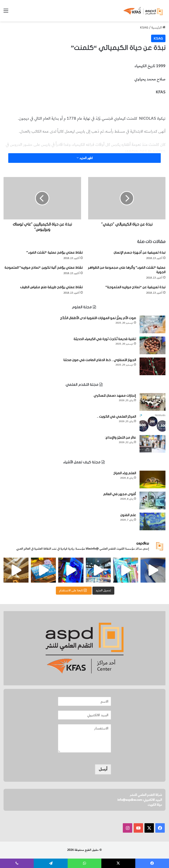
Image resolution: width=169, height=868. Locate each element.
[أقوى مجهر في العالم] (153, 500)
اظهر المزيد (85, 158)
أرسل (103, 769)
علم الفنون (128, 515)
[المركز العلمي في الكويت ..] (153, 423)
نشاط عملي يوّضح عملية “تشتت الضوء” (55, 253)
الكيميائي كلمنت (153, 105)
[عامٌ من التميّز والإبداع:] (153, 444)
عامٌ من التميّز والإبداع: (120, 438)
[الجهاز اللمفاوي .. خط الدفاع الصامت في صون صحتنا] (153, 366)
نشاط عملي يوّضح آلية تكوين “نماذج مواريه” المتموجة (44, 268)
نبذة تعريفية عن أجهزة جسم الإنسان (140, 253)
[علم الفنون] (153, 521)
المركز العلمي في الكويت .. (116, 417)
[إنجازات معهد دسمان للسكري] (153, 402)
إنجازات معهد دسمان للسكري (115, 396)
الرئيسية (158, 27)
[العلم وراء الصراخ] (153, 479)
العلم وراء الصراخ (125, 473)
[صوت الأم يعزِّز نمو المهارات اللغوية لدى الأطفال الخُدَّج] (153, 324)
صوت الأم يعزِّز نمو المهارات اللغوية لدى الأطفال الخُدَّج (98, 318)
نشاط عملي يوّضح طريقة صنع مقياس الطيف (51, 287)
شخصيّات (132, 105)
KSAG (144, 27)
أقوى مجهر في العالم (120, 494)
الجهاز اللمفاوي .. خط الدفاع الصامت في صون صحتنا (100, 360)
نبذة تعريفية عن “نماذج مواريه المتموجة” (135, 287)
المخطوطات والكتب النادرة (102, 105)
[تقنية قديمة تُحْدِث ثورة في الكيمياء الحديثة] (153, 345)
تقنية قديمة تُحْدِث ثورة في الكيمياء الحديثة (105, 339)
